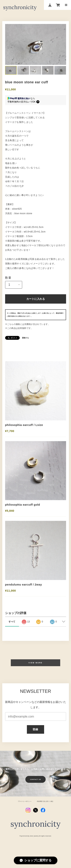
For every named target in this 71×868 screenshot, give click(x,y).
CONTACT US (36, 787)
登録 (35, 737)
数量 (8, 278)
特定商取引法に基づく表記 (46, 809)
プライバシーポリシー (23, 809)
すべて (12, 629)
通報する (25, 338)
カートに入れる (35, 299)
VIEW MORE (35, 670)
